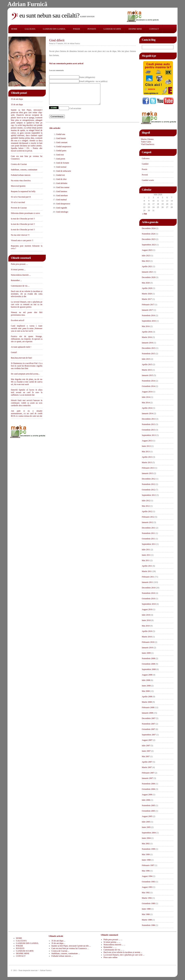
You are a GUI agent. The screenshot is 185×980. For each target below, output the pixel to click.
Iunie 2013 (146, 446)
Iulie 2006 (146, 800)
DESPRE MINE (135, 29)
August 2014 (147, 392)
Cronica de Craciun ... (60, 951)
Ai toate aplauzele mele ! (21, 347)
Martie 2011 (147, 571)
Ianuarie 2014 (147, 413)
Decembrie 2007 (149, 718)
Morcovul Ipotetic (18, 186)
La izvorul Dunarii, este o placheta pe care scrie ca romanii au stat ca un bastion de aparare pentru (27, 304)
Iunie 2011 (146, 555)
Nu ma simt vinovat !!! (20, 235)
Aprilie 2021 (147, 266)
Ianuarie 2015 (147, 375)
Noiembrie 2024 (148, 234)
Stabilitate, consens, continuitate (24, 170)
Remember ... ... (110, 947)
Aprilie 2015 (147, 364)
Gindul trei (60, 179)
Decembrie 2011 (149, 528)
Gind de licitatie (62, 167)
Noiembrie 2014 (148, 381)
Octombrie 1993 (148, 882)
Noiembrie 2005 (148, 805)
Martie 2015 (147, 370)
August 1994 (147, 876)
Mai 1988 (146, 914)
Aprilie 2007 (147, 762)
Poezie (145, 169)
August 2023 (147, 250)
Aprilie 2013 (147, 457)
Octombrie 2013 (148, 430)
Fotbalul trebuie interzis (21, 175)
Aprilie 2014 (147, 408)
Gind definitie (62, 187)
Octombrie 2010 (148, 599)
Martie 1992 (147, 898)
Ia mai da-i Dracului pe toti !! (23, 219)
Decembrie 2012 (149, 479)
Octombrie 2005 (148, 811)
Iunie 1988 (146, 909)
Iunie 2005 (146, 827)
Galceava (146, 158)
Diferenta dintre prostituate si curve (25, 213)
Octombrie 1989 (148, 903)
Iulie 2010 (146, 615)
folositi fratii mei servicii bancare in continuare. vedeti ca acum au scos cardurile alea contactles (27, 403)
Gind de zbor (61, 183)
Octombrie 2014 (148, 386)
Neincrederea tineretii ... (21, 275)
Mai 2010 (146, 626)
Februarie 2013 (148, 468)
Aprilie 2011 (147, 566)
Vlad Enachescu (148, 144)
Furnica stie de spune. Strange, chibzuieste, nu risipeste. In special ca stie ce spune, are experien (27, 339)
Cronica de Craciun (19, 164)
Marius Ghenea (147, 139)
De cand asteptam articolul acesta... (25, 374)
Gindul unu (61, 138)
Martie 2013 (147, 462)
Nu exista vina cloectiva (21, 181)
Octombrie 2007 (148, 729)
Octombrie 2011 (148, 539)
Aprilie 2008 (147, 697)
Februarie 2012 (148, 517)
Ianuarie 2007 (147, 778)
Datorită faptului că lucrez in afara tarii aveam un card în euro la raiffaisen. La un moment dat (27, 392)
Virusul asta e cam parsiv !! (22, 240)
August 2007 (147, 740)
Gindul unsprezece (64, 151)
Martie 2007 (147, 767)
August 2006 (147, 795)
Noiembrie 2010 (148, 593)
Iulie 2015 (146, 359)
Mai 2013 (146, 452)
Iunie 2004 (146, 838)
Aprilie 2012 (147, 511)
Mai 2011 (146, 560)
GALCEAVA (30, 29)
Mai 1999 (146, 854)
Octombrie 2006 (148, 789)
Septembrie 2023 (149, 245)
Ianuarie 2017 (147, 310)
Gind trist (60, 159)
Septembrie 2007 (149, 735)
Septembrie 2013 (149, 435)
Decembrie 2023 (149, 239)
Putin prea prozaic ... (19, 264)
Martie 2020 (147, 294)
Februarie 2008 (148, 707)
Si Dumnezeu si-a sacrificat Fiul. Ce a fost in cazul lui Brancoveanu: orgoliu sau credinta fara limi (27, 366)
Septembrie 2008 (149, 669)
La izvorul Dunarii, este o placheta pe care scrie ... (124, 955)
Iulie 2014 (146, 397)
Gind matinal (61, 204)
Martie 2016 (147, 337)
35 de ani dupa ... (58, 941)
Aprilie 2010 (147, 631)
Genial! (14, 352)
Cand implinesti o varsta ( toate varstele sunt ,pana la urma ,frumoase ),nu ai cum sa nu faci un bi (27, 328)
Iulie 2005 (146, 822)
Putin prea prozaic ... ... (113, 940)
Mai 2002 (146, 844)
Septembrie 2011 (149, 544)
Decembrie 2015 (149, 348)
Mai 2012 (146, 506)
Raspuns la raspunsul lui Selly (23, 191)
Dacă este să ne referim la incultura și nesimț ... (123, 952)
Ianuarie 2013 (147, 473)
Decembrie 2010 (149, 588)
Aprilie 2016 (147, 332)
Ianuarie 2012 (147, 522)
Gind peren (61, 163)
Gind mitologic (62, 216)
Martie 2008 (147, 702)
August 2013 (147, 441)
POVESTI (92, 29)
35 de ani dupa (17, 99)
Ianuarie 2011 (147, 582)
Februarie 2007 (148, 773)
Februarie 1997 (148, 865)
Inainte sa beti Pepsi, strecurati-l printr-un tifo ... (71, 946)
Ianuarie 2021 (147, 272)
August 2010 (147, 609)
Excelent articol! (18, 320)
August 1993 (147, 887)
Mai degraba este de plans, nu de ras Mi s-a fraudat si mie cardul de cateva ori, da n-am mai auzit (27, 382)
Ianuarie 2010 (147, 648)
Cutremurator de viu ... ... (114, 950)
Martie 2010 (147, 637)
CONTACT (154, 29)
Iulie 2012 (146, 501)
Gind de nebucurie (64, 175)
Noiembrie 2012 (148, 484)
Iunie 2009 (146, 653)
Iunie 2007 (146, 751)
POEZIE (77, 29)
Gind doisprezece (63, 208)
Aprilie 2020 (147, 288)
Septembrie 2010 (149, 604)
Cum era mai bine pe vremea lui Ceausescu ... (70, 948)
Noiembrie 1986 (148, 925)
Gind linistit (61, 142)
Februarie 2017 (148, 305)
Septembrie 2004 (149, 833)
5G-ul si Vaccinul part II (21, 197)
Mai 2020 (146, 283)
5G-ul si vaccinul (18, 202)
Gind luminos (62, 195)
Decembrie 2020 (149, 277)
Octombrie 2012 (148, 490)
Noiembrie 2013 (148, 424)
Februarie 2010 (148, 642)
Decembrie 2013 (149, 419)
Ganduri (145, 164)
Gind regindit (61, 212)
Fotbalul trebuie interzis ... (62, 956)
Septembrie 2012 (149, 495)
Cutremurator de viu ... (20, 286)
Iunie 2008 (146, 686)
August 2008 (147, 675)
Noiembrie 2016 (148, 315)
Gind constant (62, 146)
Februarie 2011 (148, 577)
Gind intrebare (62, 200)
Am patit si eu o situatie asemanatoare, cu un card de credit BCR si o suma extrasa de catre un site (27, 413)
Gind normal (61, 171)
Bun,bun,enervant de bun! (22, 358)
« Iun (145, 214)
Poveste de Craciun (19, 208)
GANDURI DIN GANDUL (54, 29)
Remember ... (16, 280)
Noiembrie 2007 (148, 724)
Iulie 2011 (146, 550)
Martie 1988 (147, 920)
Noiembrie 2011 (148, 533)
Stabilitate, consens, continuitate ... (66, 953)
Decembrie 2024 (149, 228)
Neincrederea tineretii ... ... (114, 945)
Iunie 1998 (146, 860)
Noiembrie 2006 (148, 784)
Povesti (145, 175)
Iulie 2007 (146, 746)
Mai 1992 (146, 893)
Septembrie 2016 (149, 321)
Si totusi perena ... (18, 269)
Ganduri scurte (148, 180)
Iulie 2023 (146, 256)
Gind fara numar (63, 191)
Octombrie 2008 (148, 664)
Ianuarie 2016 (147, 343)
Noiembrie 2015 (148, 354)
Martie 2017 (147, 299)
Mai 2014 (146, 403)
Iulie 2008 (146, 680)
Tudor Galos (146, 142)
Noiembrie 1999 (148, 849)
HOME (14, 29)
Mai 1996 (146, 871)
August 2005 (147, 816)
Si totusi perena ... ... (112, 942)
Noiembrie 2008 (148, 658)
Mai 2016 (146, 326)
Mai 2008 (146, 691)
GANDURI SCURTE (112, 29)
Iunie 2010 (146, 620)
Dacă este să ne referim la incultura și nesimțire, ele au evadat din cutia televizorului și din (27, 294)
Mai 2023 (146, 261)
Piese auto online (111, 957)
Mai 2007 (146, 756)
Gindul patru (61, 155)
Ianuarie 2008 (147, 713)
